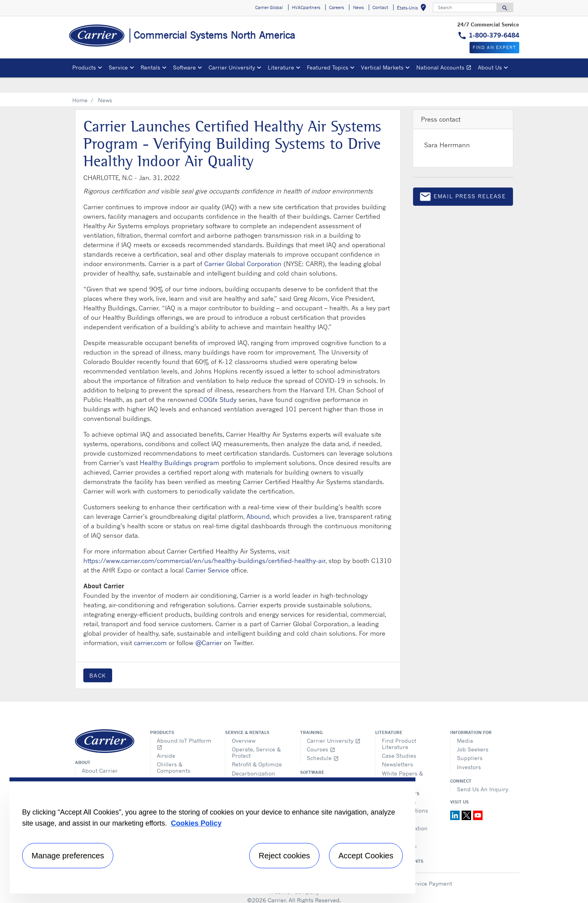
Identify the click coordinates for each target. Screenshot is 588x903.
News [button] (358, 8)
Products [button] (84, 67)
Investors (469, 751)
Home (80, 84)
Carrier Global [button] (269, 8)
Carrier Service (207, 554)
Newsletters (397, 748)
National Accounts (445, 69)
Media (465, 725)
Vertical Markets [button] (382, 67)
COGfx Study (218, 384)
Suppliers (470, 742)
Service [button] (118, 67)
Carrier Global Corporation (243, 248)
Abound (258, 501)
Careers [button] (336, 8)
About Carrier (100, 755)
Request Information (259, 773)
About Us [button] (490, 67)
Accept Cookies (366, 856)
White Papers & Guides (402, 761)
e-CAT (314, 773)
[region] (212, 835)
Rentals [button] (150, 67)
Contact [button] (380, 8)
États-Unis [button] (413, 9)
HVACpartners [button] (306, 8)
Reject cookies (284, 856)
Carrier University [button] (232, 67)
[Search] (465, 8)
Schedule (323, 742)
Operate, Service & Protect (256, 737)
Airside (166, 740)
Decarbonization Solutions (254, 761)
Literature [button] (281, 67)
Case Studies (399, 740)
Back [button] (98, 660)
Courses (321, 733)
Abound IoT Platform (184, 728)
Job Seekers (473, 733)
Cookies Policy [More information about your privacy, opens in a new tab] (196, 823)
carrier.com (150, 627)
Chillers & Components (174, 752)
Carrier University (334, 725)
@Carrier (209, 627)
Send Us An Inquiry (483, 773)
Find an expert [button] (494, 47)
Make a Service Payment (420, 868)
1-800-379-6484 (494, 35)
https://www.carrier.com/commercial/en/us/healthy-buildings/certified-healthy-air (204, 545)
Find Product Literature (399, 728)
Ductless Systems (183, 773)
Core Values (97, 763)
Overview (244, 725)
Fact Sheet (96, 772)
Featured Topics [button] (328, 67)
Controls (168, 764)
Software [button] (184, 67)
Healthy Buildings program (179, 447)
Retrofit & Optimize (257, 748)
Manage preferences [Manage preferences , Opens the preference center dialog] (68, 856)
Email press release (462, 182)
